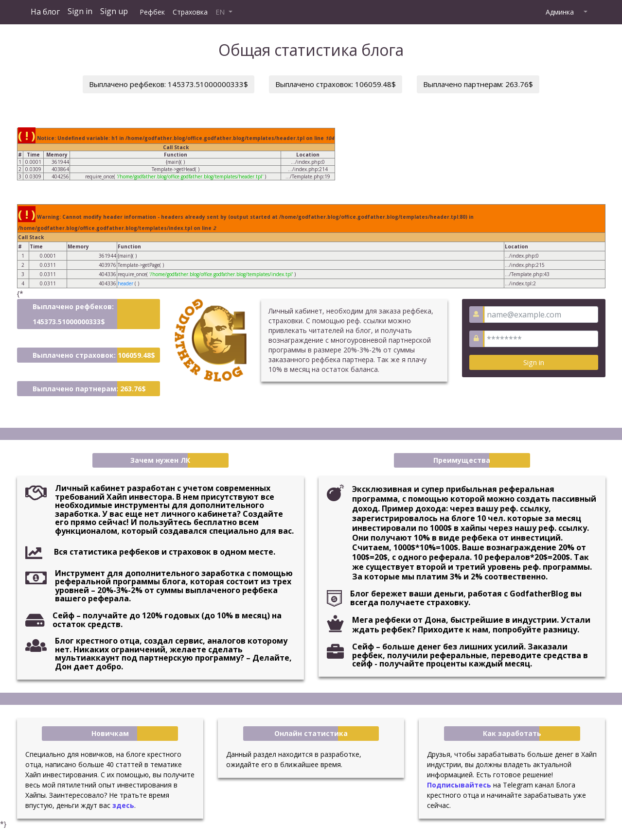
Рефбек (152, 12)
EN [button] (221, 12)
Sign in (80, 11)
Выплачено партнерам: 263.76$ (478, 84)
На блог (45, 12)
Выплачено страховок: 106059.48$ (336, 84)
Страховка (190, 12)
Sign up (114, 11)
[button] (585, 12)
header (125, 283)
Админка (560, 12)
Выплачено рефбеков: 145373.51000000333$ (169, 84)
